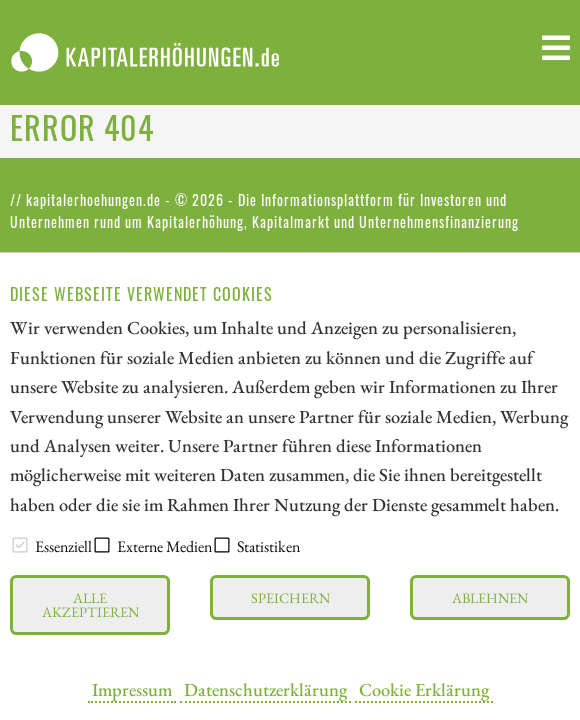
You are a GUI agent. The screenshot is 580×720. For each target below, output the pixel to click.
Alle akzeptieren (90, 604)
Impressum (132, 689)
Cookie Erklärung (424, 689)
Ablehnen (490, 597)
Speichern (290, 597)
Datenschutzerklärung (265, 689)
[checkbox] (20, 545)
